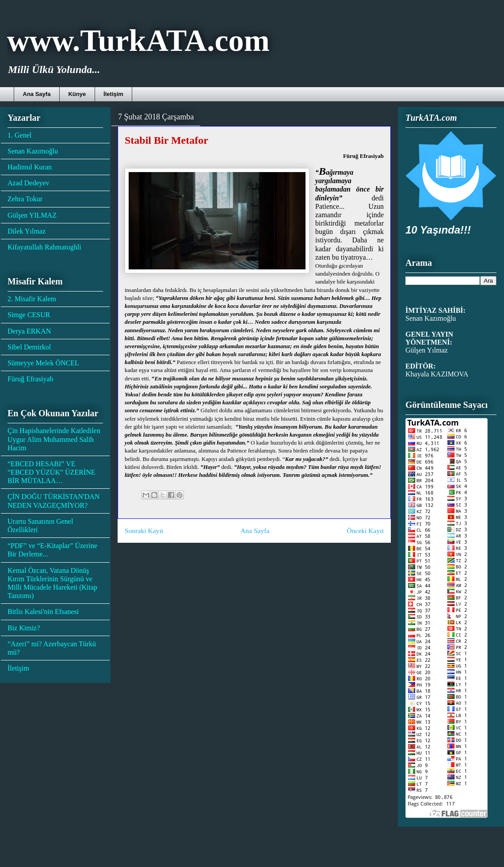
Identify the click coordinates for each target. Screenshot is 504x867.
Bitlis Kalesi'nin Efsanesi (43, 612)
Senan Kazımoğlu (33, 151)
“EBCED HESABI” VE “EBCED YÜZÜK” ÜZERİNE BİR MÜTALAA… (51, 472)
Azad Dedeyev (29, 183)
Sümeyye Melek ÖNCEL (43, 363)
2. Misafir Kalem (32, 299)
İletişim (113, 94)
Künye (77, 94)
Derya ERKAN (29, 331)
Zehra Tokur (25, 199)
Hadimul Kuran (30, 167)
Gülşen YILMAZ (32, 215)
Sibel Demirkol (29, 347)
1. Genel (19, 135)
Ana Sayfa (37, 94)
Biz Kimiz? (24, 628)
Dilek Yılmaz (27, 231)
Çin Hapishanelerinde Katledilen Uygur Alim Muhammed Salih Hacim (54, 439)
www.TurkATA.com (138, 40)
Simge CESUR (29, 315)
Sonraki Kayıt (144, 531)
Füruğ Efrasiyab (31, 379)
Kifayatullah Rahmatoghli (44, 247)
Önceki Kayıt (365, 531)
